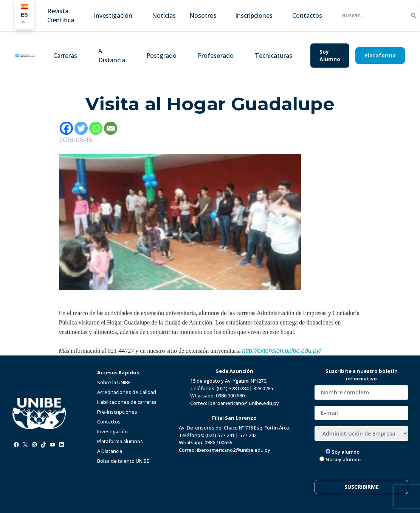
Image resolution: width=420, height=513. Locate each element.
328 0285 (263, 388)
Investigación (112, 431)
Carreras (65, 56)
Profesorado (216, 56)
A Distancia (112, 56)
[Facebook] (66, 128)
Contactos (109, 422)
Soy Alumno (330, 55)
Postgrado (161, 56)
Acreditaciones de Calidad (127, 392)
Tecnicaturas (274, 56)
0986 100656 (218, 442)
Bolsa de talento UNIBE (123, 461)
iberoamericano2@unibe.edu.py (234, 450)
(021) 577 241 (220, 435)
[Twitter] (81, 128)
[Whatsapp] (96, 128)
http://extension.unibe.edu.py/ (281, 351)
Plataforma (380, 55)
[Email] (111, 128)
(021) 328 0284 (232, 388)
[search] (372, 15)
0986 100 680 (230, 396)
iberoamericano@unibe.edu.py (244, 403)
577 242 (248, 435)
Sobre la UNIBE (114, 382)
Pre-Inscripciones (117, 412)
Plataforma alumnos (120, 441)
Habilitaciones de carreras (127, 402)
